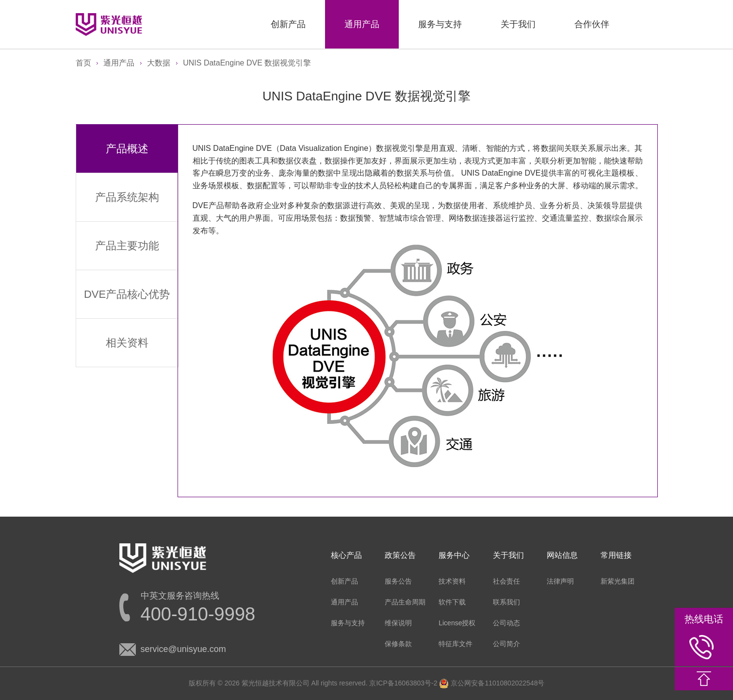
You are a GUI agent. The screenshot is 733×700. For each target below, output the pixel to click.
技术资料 (452, 581)
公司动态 (506, 623)
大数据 (159, 63)
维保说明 (398, 623)
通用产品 (362, 24)
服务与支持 (440, 24)
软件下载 (452, 602)
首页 (83, 63)
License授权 (457, 623)
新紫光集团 (618, 581)
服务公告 (398, 581)
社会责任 (506, 581)
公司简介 (506, 644)
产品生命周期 (405, 602)
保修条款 (398, 644)
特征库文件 (456, 644)
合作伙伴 (592, 24)
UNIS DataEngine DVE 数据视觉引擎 (247, 63)
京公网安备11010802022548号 (492, 683)
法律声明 (560, 581)
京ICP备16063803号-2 (403, 683)
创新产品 (288, 24)
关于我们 (518, 24)
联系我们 (506, 602)
